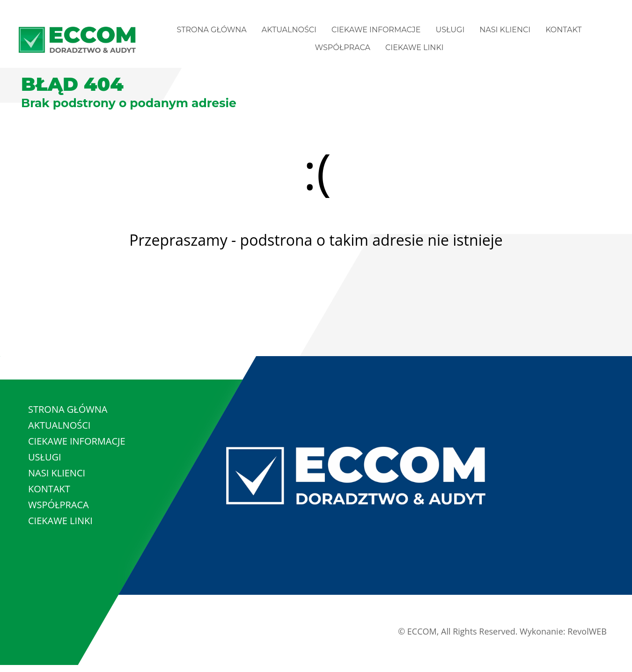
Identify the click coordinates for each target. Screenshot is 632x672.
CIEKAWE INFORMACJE (376, 30)
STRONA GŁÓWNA (212, 30)
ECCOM (422, 631)
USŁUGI (450, 30)
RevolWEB (587, 631)
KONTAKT (563, 30)
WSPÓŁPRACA (342, 47)
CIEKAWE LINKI (415, 47)
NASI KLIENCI (505, 30)
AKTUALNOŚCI (289, 30)
